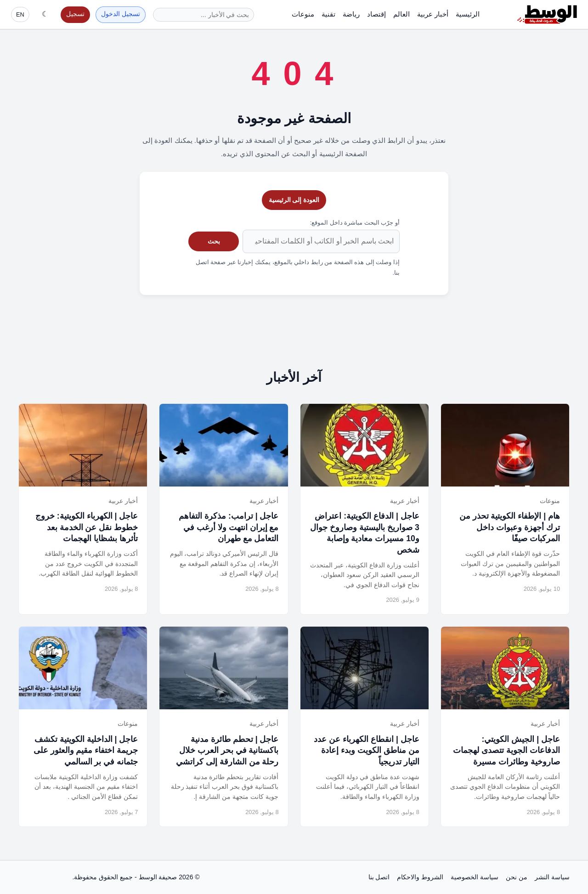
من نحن (517, 877)
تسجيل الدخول (121, 14)
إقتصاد (376, 14)
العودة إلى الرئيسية (294, 200)
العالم (401, 14)
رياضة (351, 14)
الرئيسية (468, 14)
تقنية (328, 14)
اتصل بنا (379, 877)
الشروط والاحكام (420, 877)
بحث (214, 241)
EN (20, 14)
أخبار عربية (433, 14)
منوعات (303, 14)
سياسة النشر (552, 877)
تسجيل (75, 14)
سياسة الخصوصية (475, 877)
